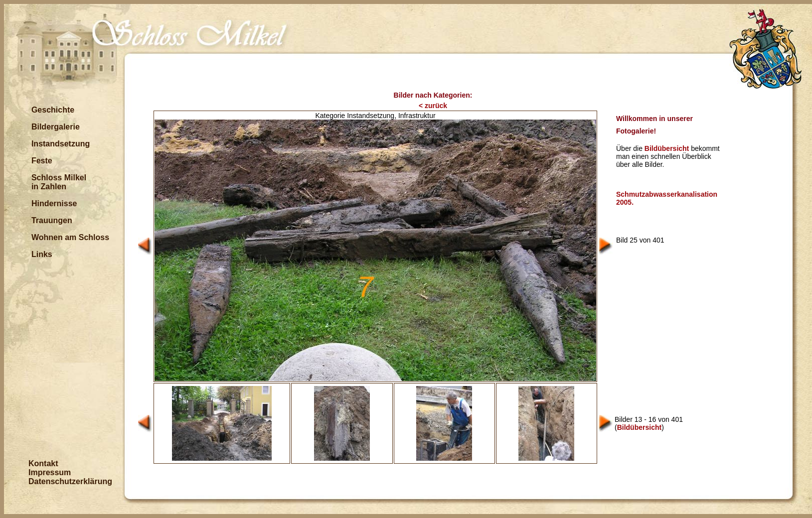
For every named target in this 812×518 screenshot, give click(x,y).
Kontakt (43, 463)
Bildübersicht (667, 148)
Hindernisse (54, 203)
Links (42, 254)
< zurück (433, 106)
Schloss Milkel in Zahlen (59, 182)
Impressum (50, 472)
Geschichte (53, 110)
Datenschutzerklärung (70, 481)
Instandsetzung (61, 144)
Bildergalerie (56, 127)
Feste (42, 161)
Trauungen (52, 220)
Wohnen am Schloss (70, 237)
